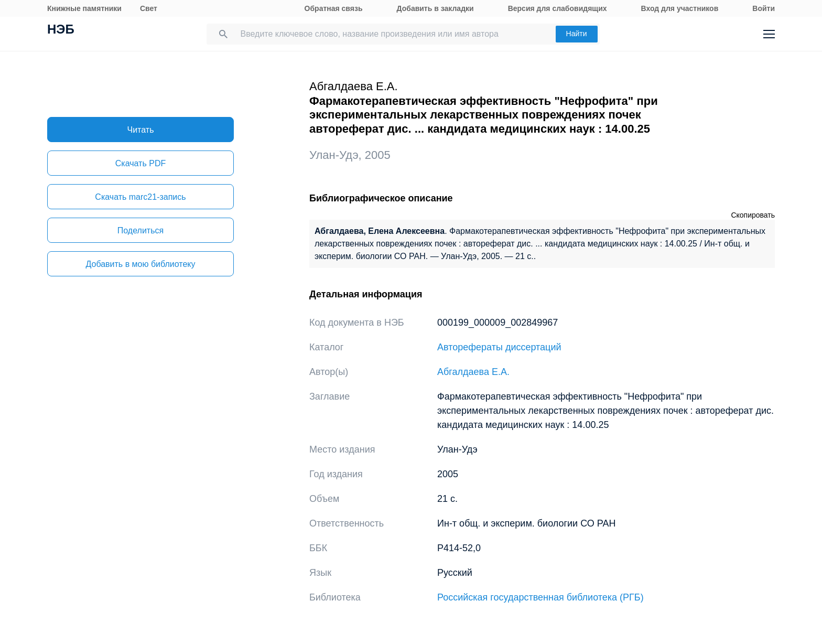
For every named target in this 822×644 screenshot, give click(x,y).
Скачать (140, 163)
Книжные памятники (84, 8)
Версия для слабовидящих (558, 8)
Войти (764, 8)
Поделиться (140, 230)
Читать (141, 130)
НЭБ (61, 30)
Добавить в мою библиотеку (140, 264)
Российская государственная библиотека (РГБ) (540, 597)
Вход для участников (680, 8)
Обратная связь (334, 8)
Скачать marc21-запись (140, 197)
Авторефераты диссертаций (499, 347)
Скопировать (753, 215)
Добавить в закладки (435, 8)
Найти (577, 34)
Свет (149, 8)
